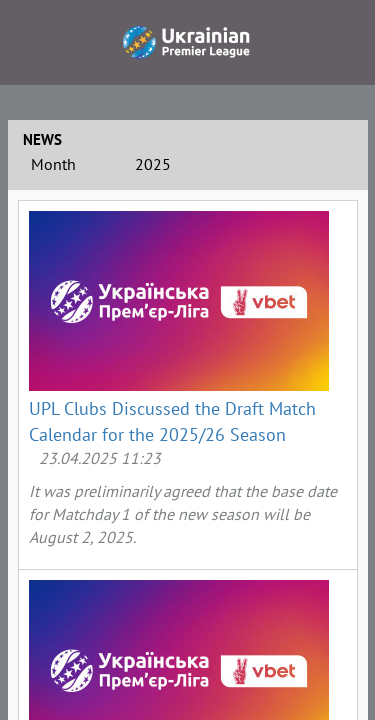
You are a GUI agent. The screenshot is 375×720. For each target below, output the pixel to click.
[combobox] (73, 167)
